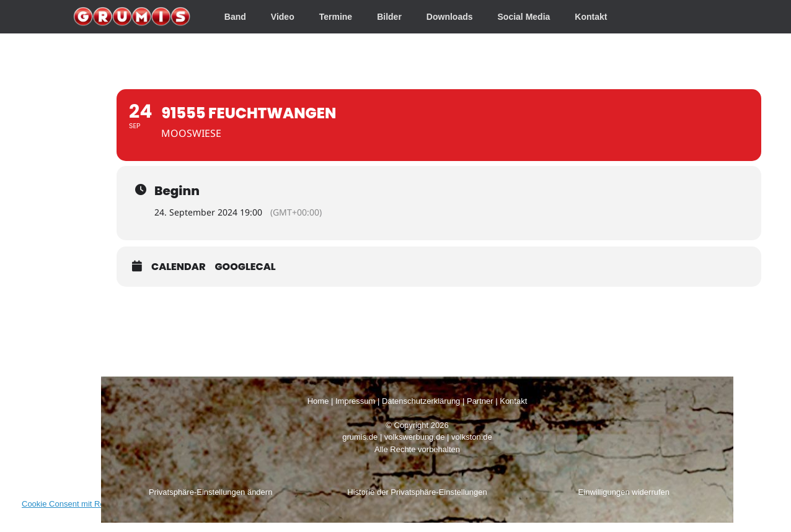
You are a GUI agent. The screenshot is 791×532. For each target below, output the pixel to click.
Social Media (524, 17)
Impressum (355, 401)
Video (283, 17)
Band (235, 17)
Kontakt (591, 17)
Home (318, 401)
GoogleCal (245, 267)
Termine (336, 17)
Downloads (450, 17)
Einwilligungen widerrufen (624, 492)
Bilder (389, 17)
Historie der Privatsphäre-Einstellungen (417, 492)
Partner (480, 401)
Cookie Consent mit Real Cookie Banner (94, 504)
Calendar (179, 267)
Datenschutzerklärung (421, 401)
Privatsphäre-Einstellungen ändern (210, 492)
